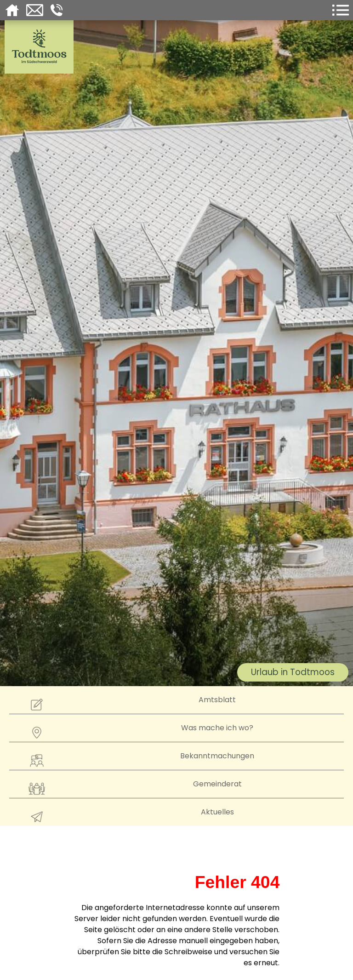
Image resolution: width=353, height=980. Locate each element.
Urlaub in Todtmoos (293, 672)
